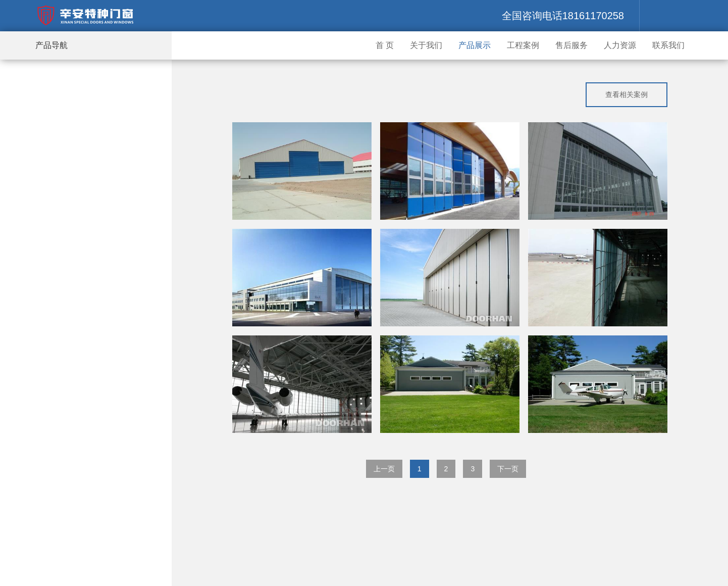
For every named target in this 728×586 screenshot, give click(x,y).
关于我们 (426, 45)
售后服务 (571, 45)
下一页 (508, 469)
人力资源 (620, 45)
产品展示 (475, 45)
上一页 (384, 469)
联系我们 (668, 45)
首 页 (385, 45)
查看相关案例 (627, 94)
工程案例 (523, 45)
